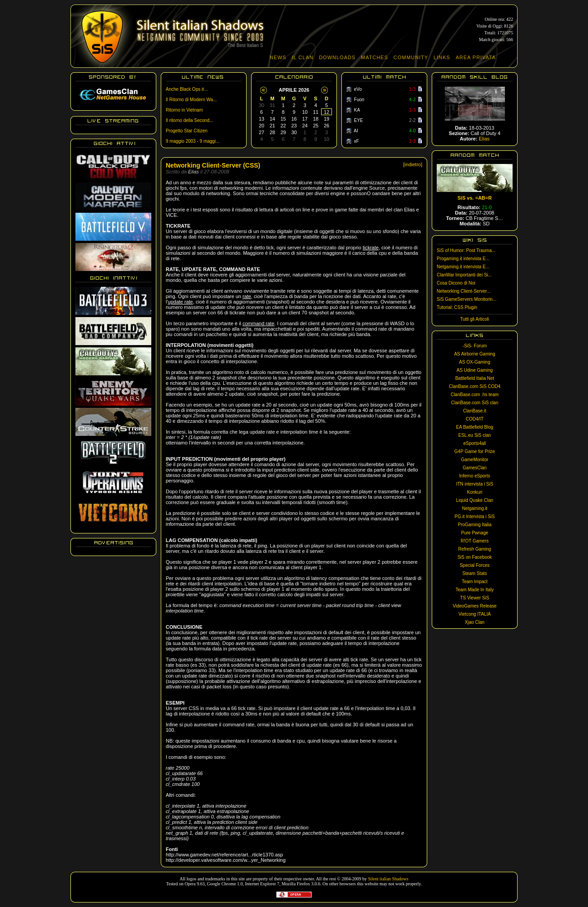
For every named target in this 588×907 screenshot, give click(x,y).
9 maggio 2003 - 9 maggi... (193, 141)
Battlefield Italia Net (475, 378)
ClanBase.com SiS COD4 (475, 386)
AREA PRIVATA (476, 57)
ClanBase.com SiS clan (475, 403)
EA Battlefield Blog (475, 427)
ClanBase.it (474, 411)
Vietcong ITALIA (474, 614)
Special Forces (475, 565)
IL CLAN (303, 57)
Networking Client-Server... (464, 291)
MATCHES (374, 57)
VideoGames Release (474, 606)
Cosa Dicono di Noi (456, 283)
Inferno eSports (475, 476)
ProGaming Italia (475, 525)
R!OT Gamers (475, 541)
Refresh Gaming (475, 549)
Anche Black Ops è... (187, 89)
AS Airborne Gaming (474, 354)
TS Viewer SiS (475, 598)
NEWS (278, 57)
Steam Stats (475, 573)
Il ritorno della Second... (189, 120)
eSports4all (475, 443)
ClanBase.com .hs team (475, 395)
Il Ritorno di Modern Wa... (191, 100)
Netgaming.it (475, 508)
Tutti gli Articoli (475, 319)
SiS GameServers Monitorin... (467, 299)
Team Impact (474, 582)
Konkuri (475, 492)
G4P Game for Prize (475, 451)
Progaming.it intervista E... (463, 259)
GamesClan (475, 468)
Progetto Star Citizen (187, 131)
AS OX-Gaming (475, 362)
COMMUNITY (411, 57)
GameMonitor (475, 460)
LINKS (442, 57)
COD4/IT (474, 419)
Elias (484, 139)
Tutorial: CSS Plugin (457, 307)
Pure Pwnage (475, 533)
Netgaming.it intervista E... (463, 267)
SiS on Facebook (475, 557)
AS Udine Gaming (475, 370)
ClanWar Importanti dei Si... (464, 275)
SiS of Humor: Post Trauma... (466, 250)
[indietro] (413, 164)
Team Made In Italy (475, 590)
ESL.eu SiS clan (475, 435)
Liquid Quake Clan (475, 500)
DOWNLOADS (337, 57)
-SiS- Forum (475, 346)
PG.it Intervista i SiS (475, 517)
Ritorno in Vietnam (184, 110)
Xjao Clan (474, 622)
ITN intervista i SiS (475, 484)
